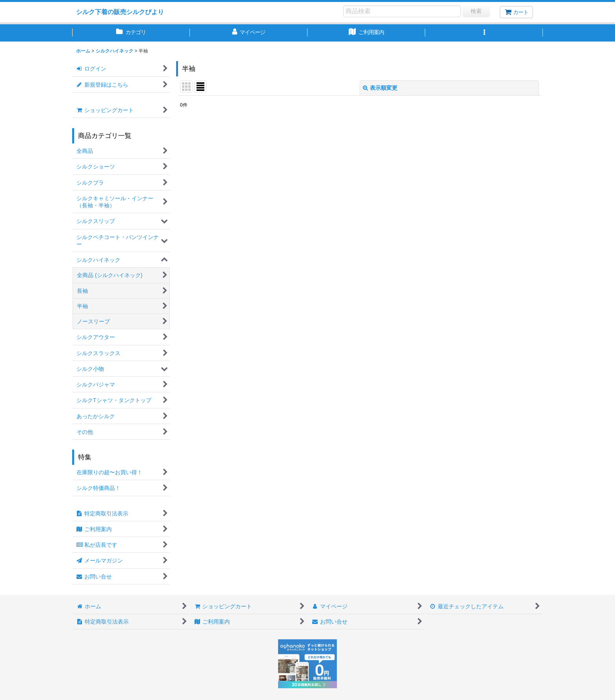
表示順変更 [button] (380, 88)
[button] (484, 33)
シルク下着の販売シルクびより (120, 12)
